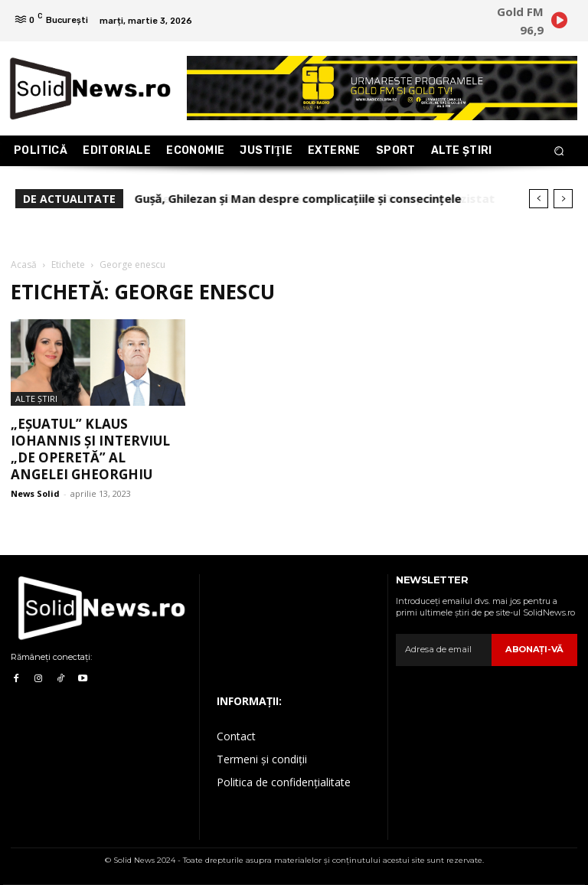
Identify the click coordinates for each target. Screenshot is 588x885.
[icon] (559, 23)
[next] (563, 199)
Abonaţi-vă (536, 649)
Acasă (24, 265)
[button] (559, 151)
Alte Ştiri (36, 398)
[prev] (539, 199)
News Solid (35, 493)
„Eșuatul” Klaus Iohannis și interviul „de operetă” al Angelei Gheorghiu (90, 449)
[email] (445, 650)
